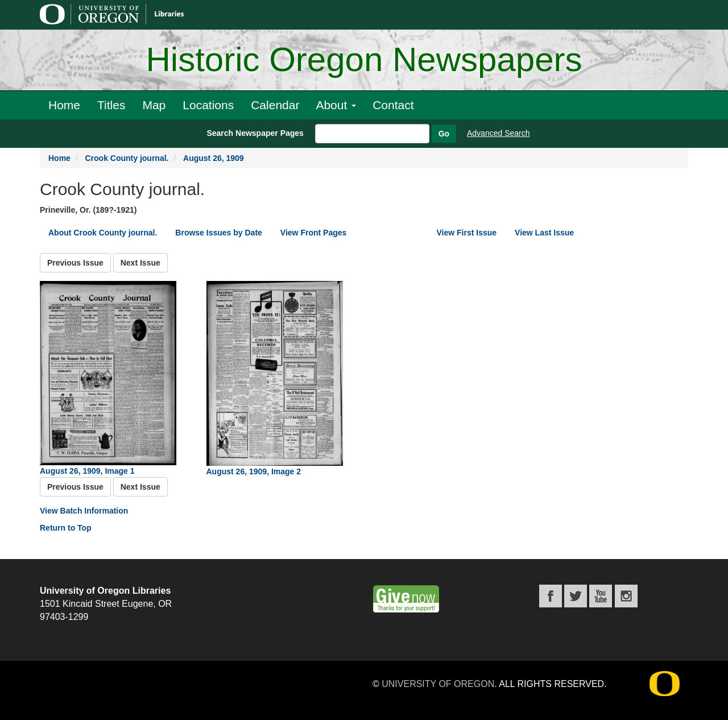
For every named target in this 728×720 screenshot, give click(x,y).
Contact (393, 105)
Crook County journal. (127, 158)
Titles (111, 105)
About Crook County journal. (103, 233)
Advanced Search (499, 133)
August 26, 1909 (214, 158)
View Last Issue (544, 233)
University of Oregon (438, 684)
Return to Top (66, 528)
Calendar (275, 105)
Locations (208, 105)
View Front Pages (313, 233)
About (336, 105)
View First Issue (467, 233)
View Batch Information (84, 511)
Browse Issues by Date (219, 233)
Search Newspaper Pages (255, 133)
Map (154, 105)
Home (64, 105)
